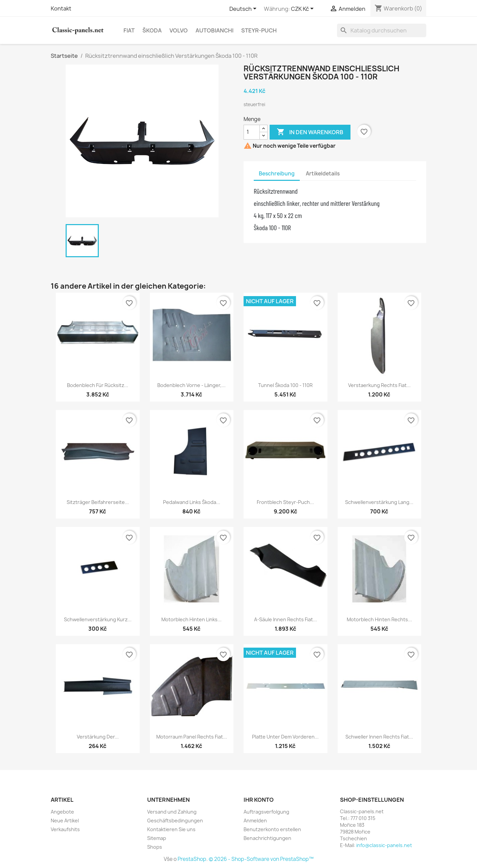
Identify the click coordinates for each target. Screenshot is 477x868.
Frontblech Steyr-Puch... (285, 502)
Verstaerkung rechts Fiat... (379, 385)
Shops (155, 847)
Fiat (129, 30)
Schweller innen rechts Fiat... (379, 737)
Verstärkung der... (98, 737)
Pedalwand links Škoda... (192, 502)
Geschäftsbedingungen (175, 821)
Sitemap (157, 838)
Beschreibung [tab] (277, 174)
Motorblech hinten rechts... (379, 619)
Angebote (62, 812)
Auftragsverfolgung (266, 812)
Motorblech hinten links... (191, 619)
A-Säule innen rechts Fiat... (286, 619)
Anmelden (255, 821)
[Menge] (252, 132)
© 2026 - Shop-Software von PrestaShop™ (261, 859)
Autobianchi (214, 30)
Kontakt (61, 8)
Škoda (152, 30)
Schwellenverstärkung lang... (379, 502)
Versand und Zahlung (172, 812)
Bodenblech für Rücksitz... (98, 385)
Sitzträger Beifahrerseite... (98, 502)
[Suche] (382, 30)
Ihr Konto (259, 800)
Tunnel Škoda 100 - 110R (285, 385)
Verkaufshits (65, 829)
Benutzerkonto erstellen (272, 829)
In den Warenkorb (310, 132)
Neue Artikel (65, 821)
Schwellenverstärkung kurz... (98, 619)
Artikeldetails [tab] (323, 174)
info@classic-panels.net (384, 845)
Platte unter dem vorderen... (285, 737)
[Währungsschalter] (303, 9)
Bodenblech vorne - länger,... (191, 385)
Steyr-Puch (259, 30)
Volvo (179, 30)
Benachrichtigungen (267, 838)
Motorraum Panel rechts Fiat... (192, 737)
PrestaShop (192, 859)
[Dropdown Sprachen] (244, 9)
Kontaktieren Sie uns (171, 829)
